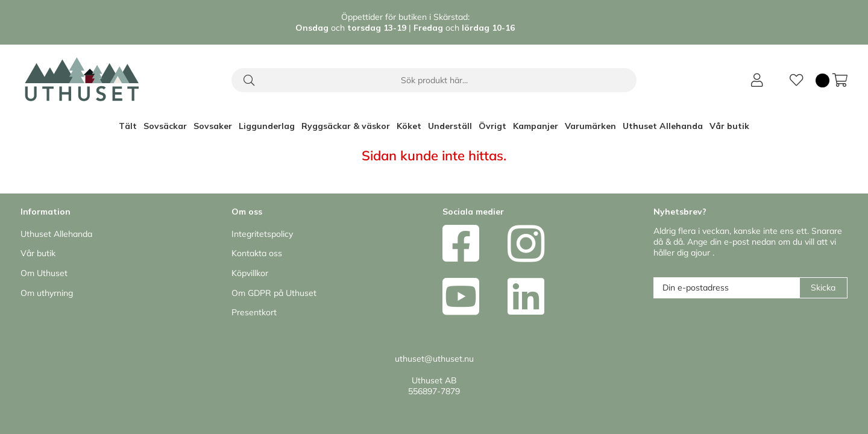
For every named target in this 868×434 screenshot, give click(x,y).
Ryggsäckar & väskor (346, 126)
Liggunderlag (267, 126)
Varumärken (590, 126)
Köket (409, 126)
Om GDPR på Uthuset (274, 293)
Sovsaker (213, 126)
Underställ (450, 126)
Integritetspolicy (262, 234)
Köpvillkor (250, 273)
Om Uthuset (44, 273)
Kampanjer (536, 126)
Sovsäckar (165, 126)
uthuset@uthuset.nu (434, 359)
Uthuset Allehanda (663, 126)
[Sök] (434, 80)
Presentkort (254, 312)
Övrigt (492, 126)
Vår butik (729, 126)
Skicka (823, 288)
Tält (128, 126)
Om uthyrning (47, 293)
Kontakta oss (257, 253)
